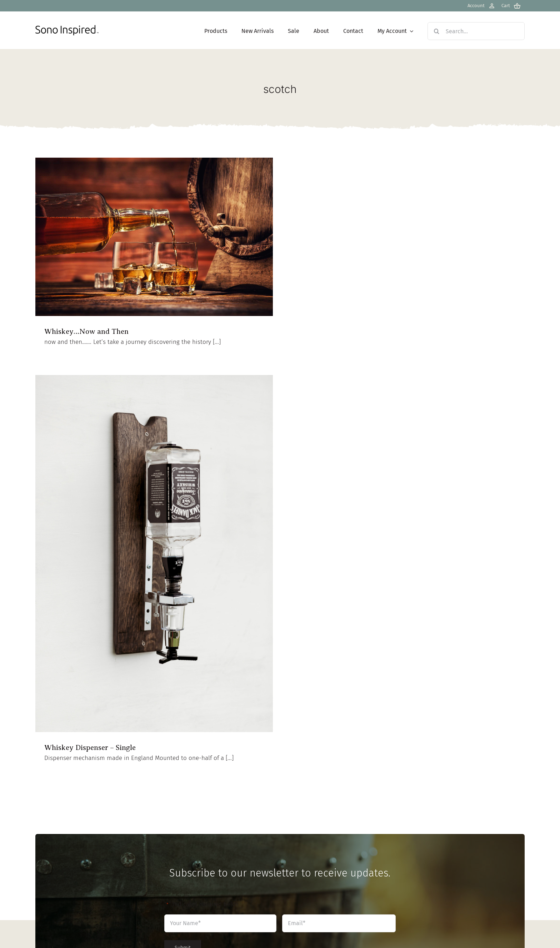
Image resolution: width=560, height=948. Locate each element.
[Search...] (476, 31)
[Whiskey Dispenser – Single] (154, 554)
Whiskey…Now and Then (86, 331)
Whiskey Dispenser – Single (90, 747)
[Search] (436, 31)
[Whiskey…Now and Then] (154, 237)
